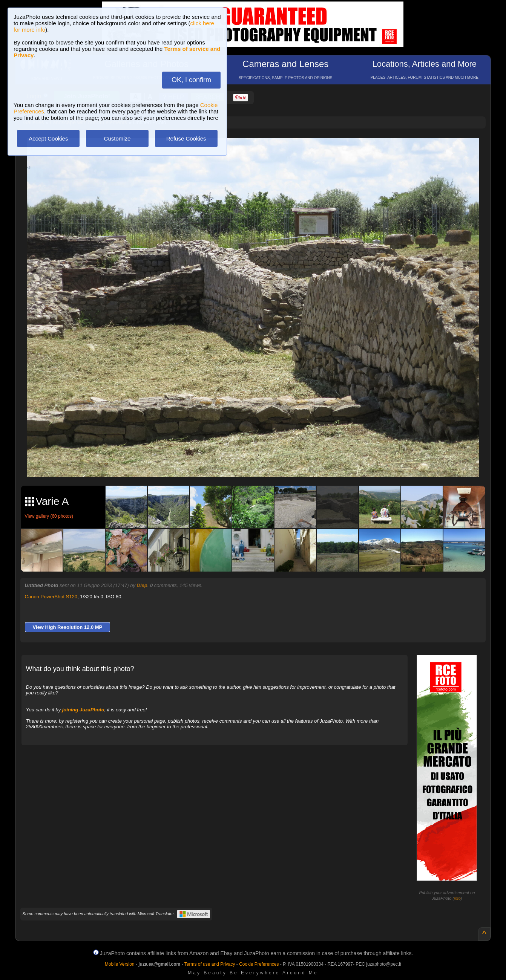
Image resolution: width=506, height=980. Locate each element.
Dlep (142, 585)
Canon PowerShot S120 (51, 597)
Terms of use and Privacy (210, 964)
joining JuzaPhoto (83, 710)
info (457, 898)
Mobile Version (120, 964)
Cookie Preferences (259, 964)
